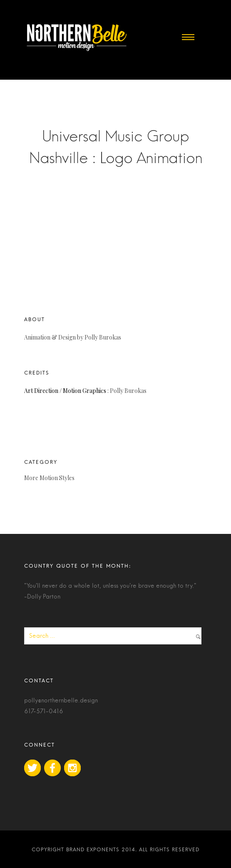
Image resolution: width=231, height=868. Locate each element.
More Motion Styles (49, 478)
